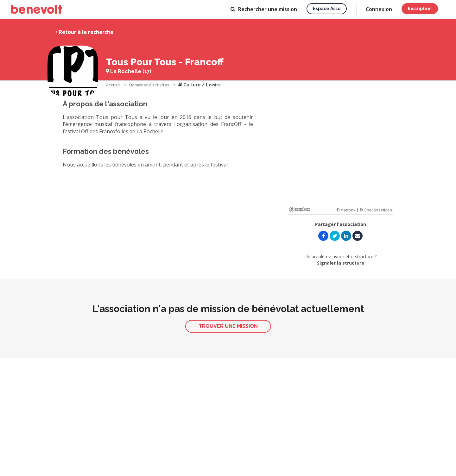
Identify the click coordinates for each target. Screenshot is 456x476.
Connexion (379, 9)
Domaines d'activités (149, 85)
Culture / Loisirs (199, 85)
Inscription (420, 9)
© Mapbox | (348, 210)
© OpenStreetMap (376, 210)
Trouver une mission (228, 326)
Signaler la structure (341, 263)
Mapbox (299, 210)
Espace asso (327, 9)
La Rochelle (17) (129, 71)
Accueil (113, 85)
